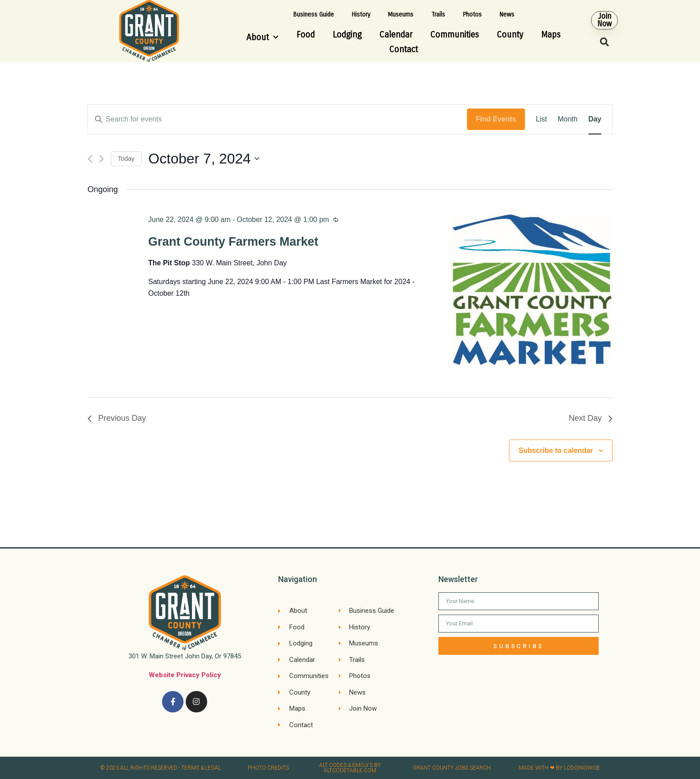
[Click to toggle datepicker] (204, 159)
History (361, 15)
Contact (404, 49)
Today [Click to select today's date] (126, 159)
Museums (401, 15)
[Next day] (102, 159)
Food (306, 35)
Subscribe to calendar (556, 450)
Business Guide (314, 15)
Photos (472, 15)
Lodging (347, 35)
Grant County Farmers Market (233, 242)
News (507, 15)
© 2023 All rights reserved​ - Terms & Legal (160, 768)
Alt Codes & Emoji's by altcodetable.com (350, 768)
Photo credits (268, 768)
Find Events (496, 119)
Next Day (591, 418)
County (510, 35)
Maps (551, 35)
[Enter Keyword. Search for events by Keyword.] (277, 119)
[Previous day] (90, 159)
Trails (438, 15)
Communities (455, 35)
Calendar (396, 35)
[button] (605, 20)
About (262, 37)
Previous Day (117, 418)
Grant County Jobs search (452, 768)
